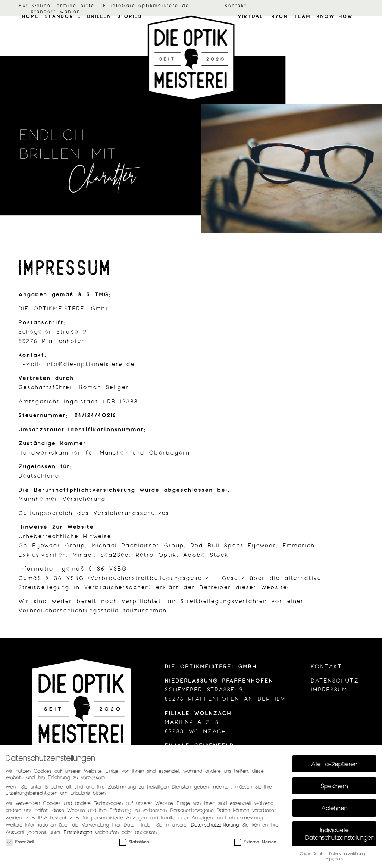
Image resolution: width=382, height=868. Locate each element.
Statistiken (134, 842)
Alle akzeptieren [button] (334, 764)
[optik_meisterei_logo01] (191, 58)
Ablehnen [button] (334, 808)
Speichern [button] (334, 786)
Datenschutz (335, 680)
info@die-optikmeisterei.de (150, 5)
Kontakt (236, 5)
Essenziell (20, 842)
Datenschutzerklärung (215, 825)
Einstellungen (78, 832)
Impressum (329, 689)
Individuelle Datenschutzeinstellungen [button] (340, 833)
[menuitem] (31, 35)
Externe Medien (255, 842)
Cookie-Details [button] (313, 853)
